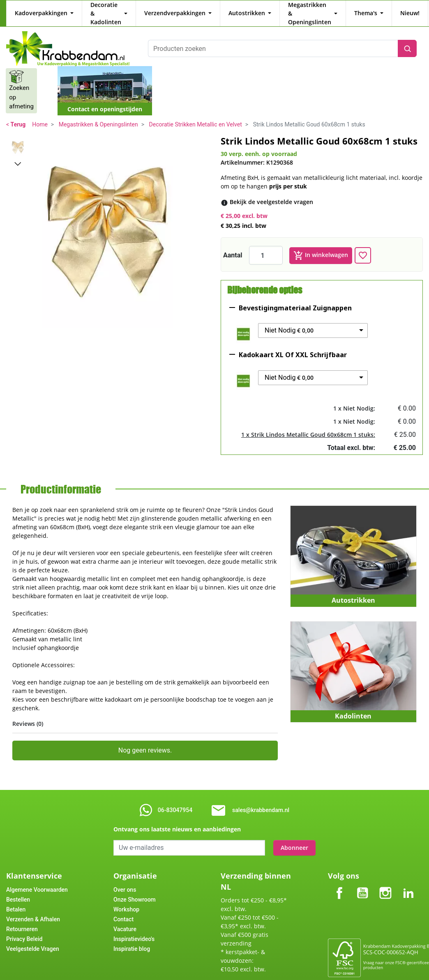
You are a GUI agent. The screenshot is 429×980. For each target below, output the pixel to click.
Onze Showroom (135, 891)
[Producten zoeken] (273, 40)
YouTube (362, 878)
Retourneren (22, 920)
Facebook (339, 878)
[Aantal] (266, 247)
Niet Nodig (289, 322)
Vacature (125, 920)
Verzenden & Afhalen (33, 911)
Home (40, 116)
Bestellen (18, 891)
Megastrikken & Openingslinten (98, 116)
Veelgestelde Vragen (33, 940)
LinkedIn (408, 878)
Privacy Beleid (24, 930)
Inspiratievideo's (134, 930)
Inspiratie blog (132, 940)
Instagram (385, 878)
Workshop (126, 901)
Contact (123, 911)
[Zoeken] (407, 40)
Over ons (125, 881)
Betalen (16, 901)
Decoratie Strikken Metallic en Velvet (196, 116)
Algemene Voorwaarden (37, 881)
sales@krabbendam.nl (261, 801)
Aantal (233, 247)
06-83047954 (175, 801)
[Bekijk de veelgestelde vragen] (271, 193)
